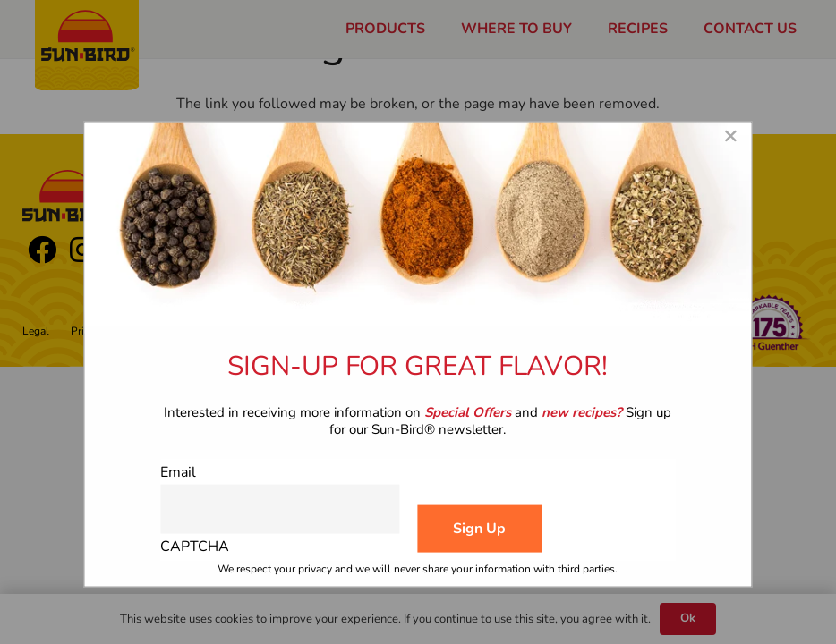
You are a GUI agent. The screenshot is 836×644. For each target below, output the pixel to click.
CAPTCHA (195, 546)
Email (178, 472)
